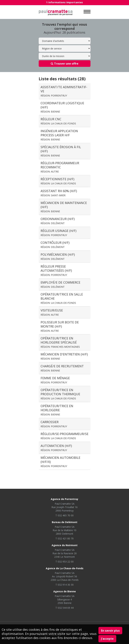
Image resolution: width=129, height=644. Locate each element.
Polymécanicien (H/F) (58, 256)
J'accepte (107, 639)
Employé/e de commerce (60, 284)
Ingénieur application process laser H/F (59, 135)
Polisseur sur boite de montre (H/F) (60, 326)
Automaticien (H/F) (56, 448)
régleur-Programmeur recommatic (60, 167)
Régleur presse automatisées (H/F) (56, 270)
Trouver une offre (65, 64)
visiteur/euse (52, 312)
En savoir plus (110, 631)
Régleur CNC (58, 121)
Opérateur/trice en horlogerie (57, 410)
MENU (87, 12)
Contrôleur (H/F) (55, 245)
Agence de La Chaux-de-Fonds (65, 568)
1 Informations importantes (64, 2)
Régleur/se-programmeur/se (64, 436)
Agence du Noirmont (65, 545)
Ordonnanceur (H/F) (58, 221)
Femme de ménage (55, 380)
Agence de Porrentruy (64, 499)
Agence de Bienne (65, 591)
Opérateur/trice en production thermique (60, 394)
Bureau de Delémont (65, 522)
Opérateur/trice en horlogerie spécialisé (60, 342)
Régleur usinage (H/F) (58, 233)
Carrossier (54, 424)
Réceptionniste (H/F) (58, 181)
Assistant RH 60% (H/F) (59, 193)
